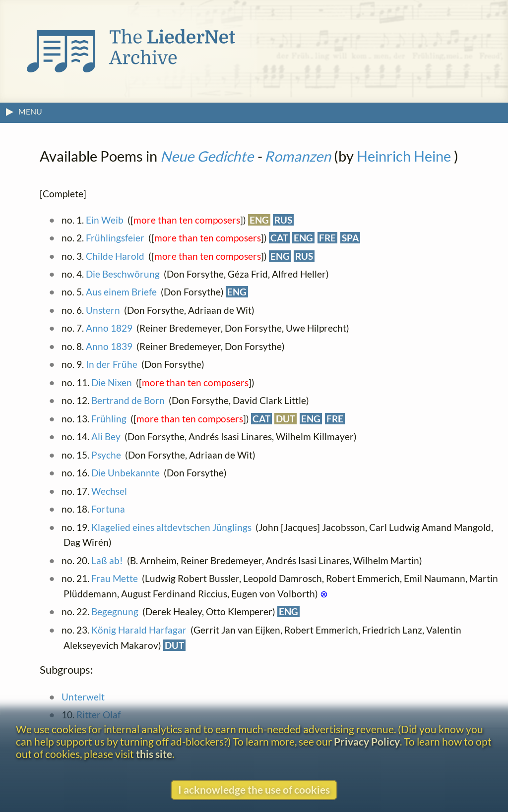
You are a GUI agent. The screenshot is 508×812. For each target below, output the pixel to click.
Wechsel (109, 491)
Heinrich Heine (404, 156)
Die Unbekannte (126, 473)
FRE (327, 238)
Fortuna (108, 509)
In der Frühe (112, 364)
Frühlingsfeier (115, 238)
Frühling (109, 419)
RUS (283, 220)
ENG (259, 220)
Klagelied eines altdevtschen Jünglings (171, 527)
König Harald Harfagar (139, 630)
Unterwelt (83, 697)
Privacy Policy (367, 741)
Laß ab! (107, 560)
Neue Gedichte (207, 156)
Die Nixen (112, 382)
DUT (286, 419)
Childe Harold (115, 256)
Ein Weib (105, 220)
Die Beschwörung (123, 274)
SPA (350, 238)
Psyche (106, 455)
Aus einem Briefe (121, 292)
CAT (279, 238)
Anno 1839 (109, 346)
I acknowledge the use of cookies (254, 789)
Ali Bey (106, 436)
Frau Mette (115, 578)
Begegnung (115, 611)
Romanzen (298, 156)
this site (154, 754)
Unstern (103, 310)
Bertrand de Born (128, 400)
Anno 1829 (109, 328)
